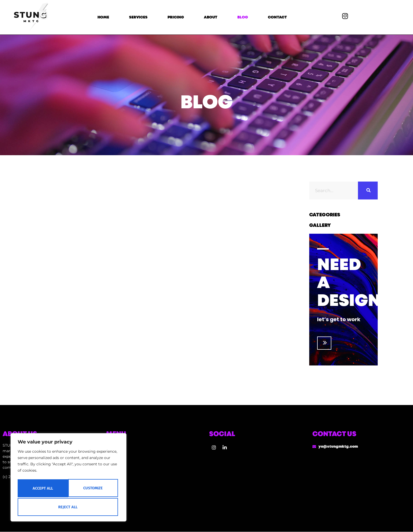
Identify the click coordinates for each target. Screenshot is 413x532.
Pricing (176, 17)
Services (138, 17)
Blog (243, 17)
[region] (68, 479)
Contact (277, 17)
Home (103, 17)
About (211, 17)
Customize (42, 489)
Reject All (93, 489)
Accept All (69, 507)
